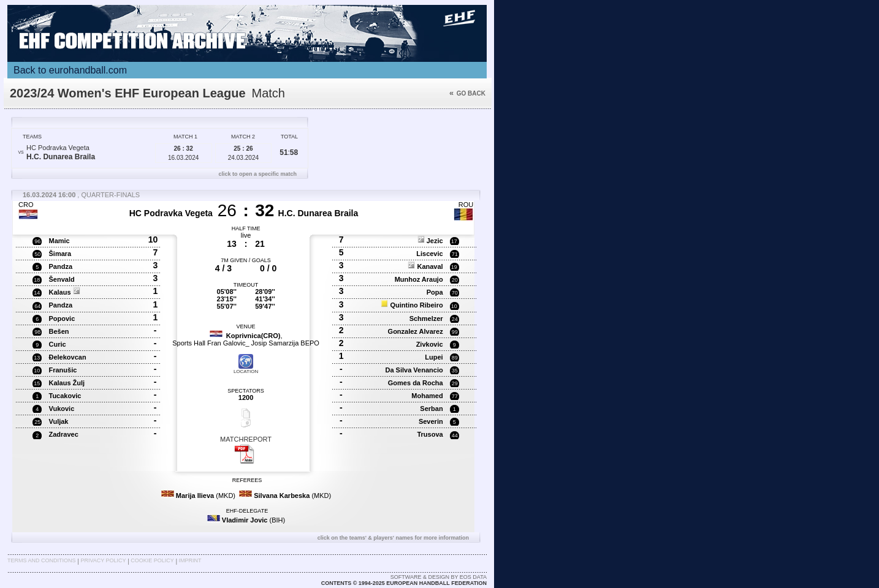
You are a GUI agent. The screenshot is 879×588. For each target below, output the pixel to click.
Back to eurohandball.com (70, 70)
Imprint (190, 560)
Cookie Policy (152, 560)
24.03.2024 (243, 153)
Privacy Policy (103, 560)
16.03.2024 (183, 153)
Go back (467, 93)
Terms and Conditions (42, 560)
